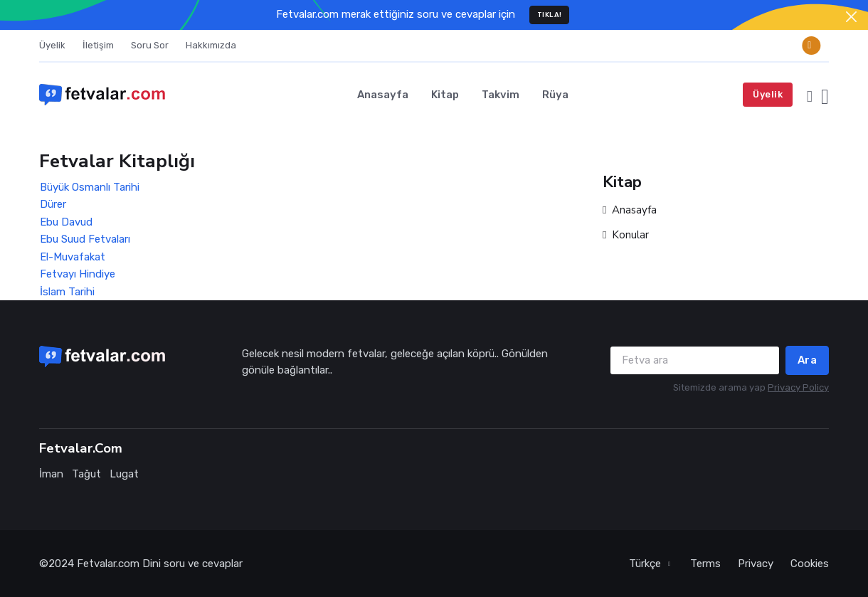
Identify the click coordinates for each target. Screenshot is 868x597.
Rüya (555, 95)
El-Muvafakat (73, 257)
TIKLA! (550, 15)
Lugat (124, 474)
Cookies (810, 564)
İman (51, 474)
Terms (705, 564)
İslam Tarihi (67, 292)
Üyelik (52, 45)
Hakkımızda (211, 45)
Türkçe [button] (646, 564)
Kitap (445, 95)
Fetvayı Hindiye (78, 274)
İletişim (98, 45)
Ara (808, 360)
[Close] (851, 17)
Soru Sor (150, 45)
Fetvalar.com (108, 564)
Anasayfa (383, 95)
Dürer (53, 204)
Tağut (86, 474)
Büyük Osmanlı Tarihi (90, 187)
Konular (626, 235)
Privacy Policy (798, 387)
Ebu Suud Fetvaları (85, 239)
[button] (810, 95)
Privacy (756, 564)
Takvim (501, 95)
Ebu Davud (66, 222)
